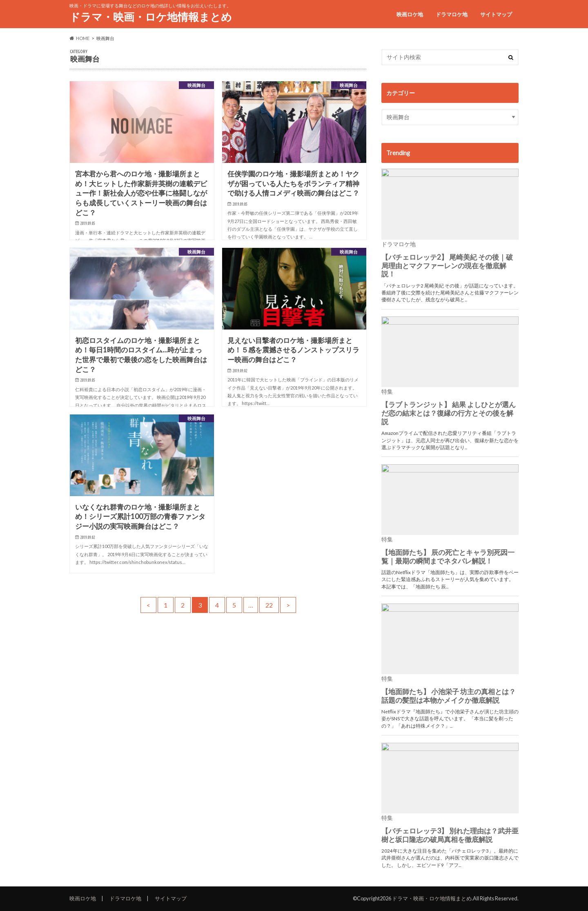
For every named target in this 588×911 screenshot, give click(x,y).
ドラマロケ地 (452, 14)
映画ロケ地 (410, 14)
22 (269, 605)
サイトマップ (496, 14)
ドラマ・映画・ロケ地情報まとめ (151, 17)
